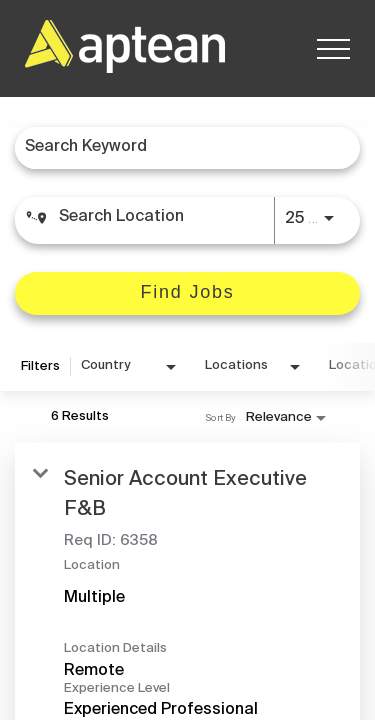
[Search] (187, 293)
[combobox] (177, 147)
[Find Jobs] (187, 293)
